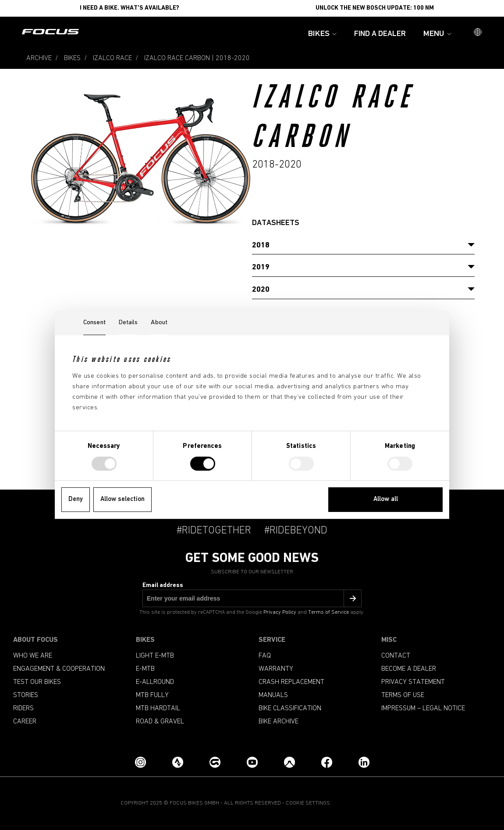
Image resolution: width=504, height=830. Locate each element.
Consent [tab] (94, 323)
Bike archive (279, 722)
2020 (261, 290)
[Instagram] (140, 762)
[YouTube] (252, 762)
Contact (396, 656)
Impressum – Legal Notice (423, 708)
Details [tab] (128, 323)
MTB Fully (152, 695)
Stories (26, 695)
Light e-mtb (155, 656)
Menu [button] (437, 34)
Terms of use (403, 695)
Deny (76, 499)
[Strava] (178, 762)
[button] (478, 33)
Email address (163, 585)
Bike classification (290, 708)
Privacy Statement (413, 682)
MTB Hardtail (158, 708)
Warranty (276, 669)
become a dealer (409, 669)
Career (25, 722)
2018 (261, 245)
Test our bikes (37, 682)
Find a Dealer (380, 34)
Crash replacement (291, 682)
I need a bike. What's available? (130, 8)
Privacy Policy (280, 612)
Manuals (273, 695)
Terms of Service (328, 612)
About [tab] (159, 323)
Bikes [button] (322, 34)
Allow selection (122, 499)
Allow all (386, 499)
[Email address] (252, 598)
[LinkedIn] (364, 762)
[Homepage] (50, 32)
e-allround (155, 682)
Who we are (33, 656)
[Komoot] (289, 762)
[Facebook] (327, 762)
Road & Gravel (160, 722)
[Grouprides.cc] (215, 762)
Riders (23, 708)
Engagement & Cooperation (59, 669)
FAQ (265, 656)
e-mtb (145, 669)
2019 (261, 267)
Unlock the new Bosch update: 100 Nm (375, 8)
